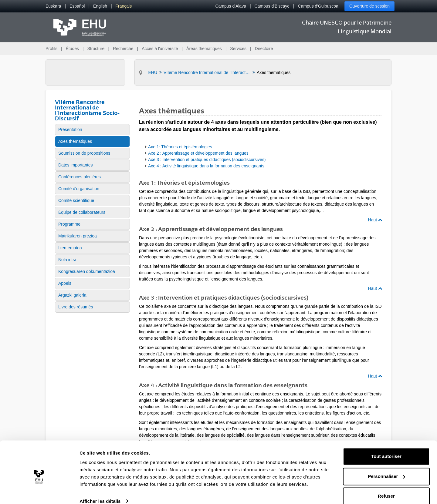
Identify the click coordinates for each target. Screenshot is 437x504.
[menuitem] (53, 6)
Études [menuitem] (72, 49)
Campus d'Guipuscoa (318, 6)
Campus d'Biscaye (272, 6)
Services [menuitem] (238, 49)
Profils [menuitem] (51, 49)
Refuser (386, 487)
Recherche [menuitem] (123, 49)
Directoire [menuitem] (264, 49)
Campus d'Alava (231, 6)
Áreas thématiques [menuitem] (204, 49)
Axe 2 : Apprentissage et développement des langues (198, 153)
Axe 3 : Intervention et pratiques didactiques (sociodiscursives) (207, 160)
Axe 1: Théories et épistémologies (180, 147)
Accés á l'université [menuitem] (160, 49)
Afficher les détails (100, 492)
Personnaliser (386, 467)
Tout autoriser (386, 447)
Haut (375, 220)
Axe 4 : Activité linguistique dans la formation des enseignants (206, 166)
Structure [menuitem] (96, 49)
